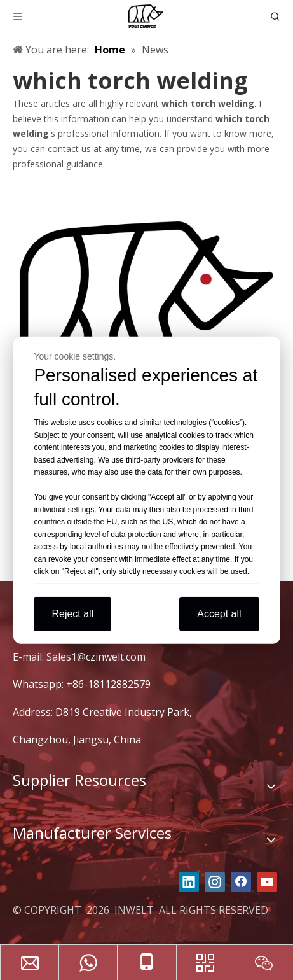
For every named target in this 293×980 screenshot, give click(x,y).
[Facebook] (241, 882)
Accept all (219, 613)
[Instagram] (215, 882)
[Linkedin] (189, 882)
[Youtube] (267, 882)
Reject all (72, 613)
